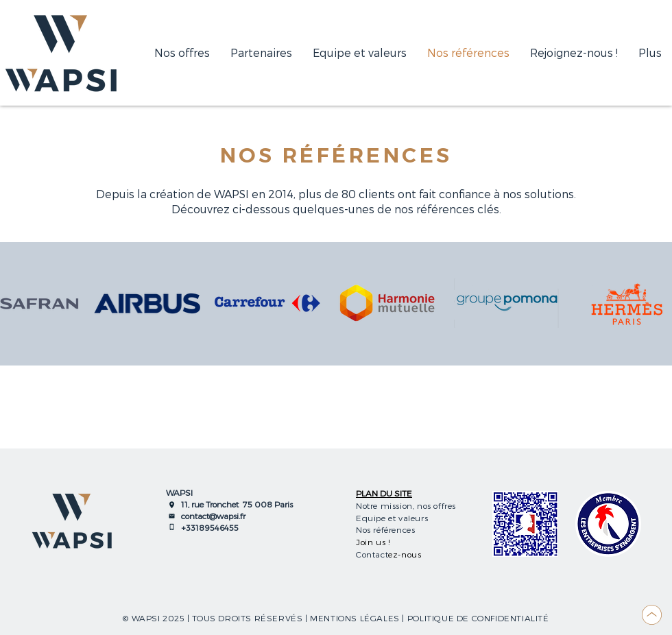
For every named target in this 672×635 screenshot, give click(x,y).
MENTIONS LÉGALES (355, 618)
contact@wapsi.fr (213, 516)
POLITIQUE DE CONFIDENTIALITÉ (478, 618)
